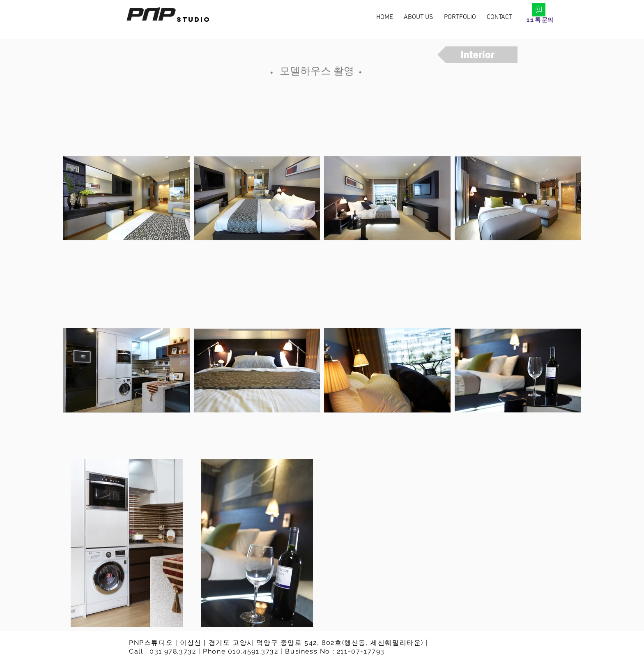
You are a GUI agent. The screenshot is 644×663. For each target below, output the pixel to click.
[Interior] (477, 55)
